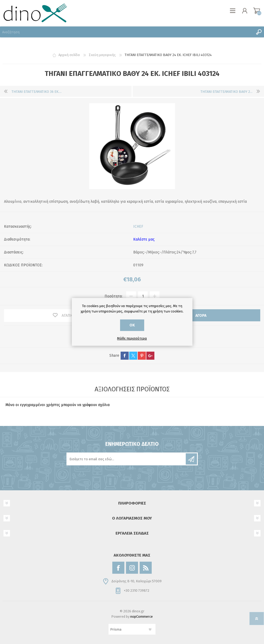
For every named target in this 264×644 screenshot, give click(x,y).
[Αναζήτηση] (127, 32)
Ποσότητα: (114, 296)
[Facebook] (118, 568)
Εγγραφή (191, 459)
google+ (150, 356)
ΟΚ (132, 325)
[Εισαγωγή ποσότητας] (143, 296)
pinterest (142, 356)
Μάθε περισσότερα (132, 338)
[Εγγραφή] (127, 459)
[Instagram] (132, 568)
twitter (133, 356)
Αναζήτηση (259, 32)
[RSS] (146, 568)
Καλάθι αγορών (257, 11)
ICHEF (138, 227)
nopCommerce (142, 617)
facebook (125, 356)
